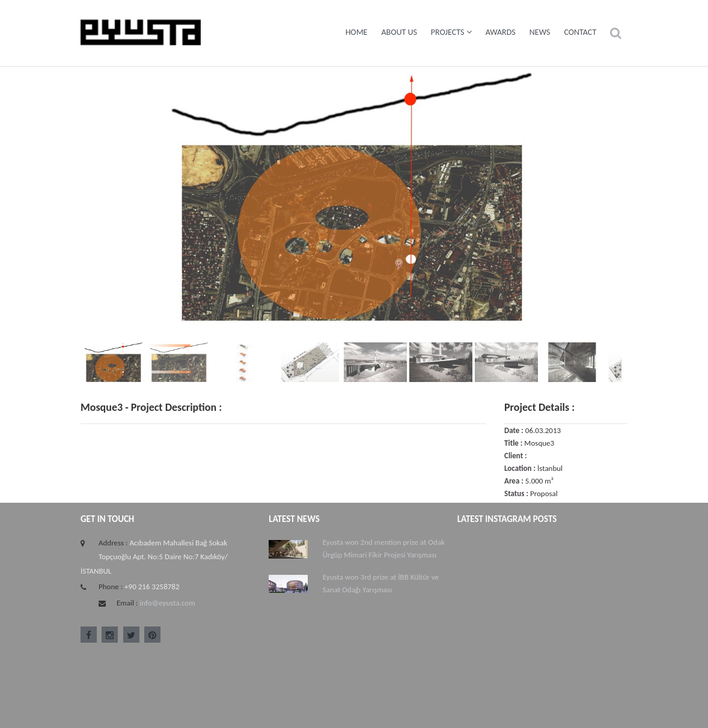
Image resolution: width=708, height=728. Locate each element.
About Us (399, 32)
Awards (501, 32)
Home (357, 32)
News (540, 32)
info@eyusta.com (167, 603)
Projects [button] (451, 32)
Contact (580, 32)
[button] (616, 33)
